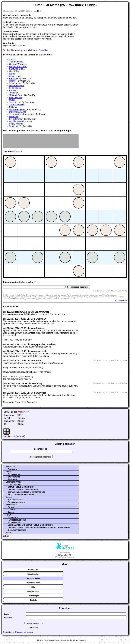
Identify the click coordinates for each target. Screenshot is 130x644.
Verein (9, 497)
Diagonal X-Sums (18, 112)
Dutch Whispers (17, 86)
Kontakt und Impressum (78, 640)
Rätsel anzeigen (33, 578)
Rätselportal (14, 474)
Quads (12, 100)
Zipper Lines (15, 76)
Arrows (12, 90)
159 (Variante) (18, 436)
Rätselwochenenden (17, 502)
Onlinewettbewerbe (17, 530)
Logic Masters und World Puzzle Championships (30, 525)
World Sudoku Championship (21, 494)
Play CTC (43, 50)
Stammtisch (13, 517)
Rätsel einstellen (33, 583)
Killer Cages (15, 88)
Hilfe (33, 587)
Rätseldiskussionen (17, 520)
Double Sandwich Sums (21, 121)
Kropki (12, 74)
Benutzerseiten (33, 591)
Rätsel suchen (33, 574)
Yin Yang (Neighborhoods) (22, 114)
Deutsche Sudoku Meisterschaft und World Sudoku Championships (39, 527)
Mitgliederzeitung (16, 500)
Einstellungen (33, 596)
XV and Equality (17, 105)
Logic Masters (15, 484)
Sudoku (7, 436)
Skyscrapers (15, 83)
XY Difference (16, 119)
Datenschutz (65, 640)
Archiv (11, 512)
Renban (13, 78)
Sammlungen (11, 505)
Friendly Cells (16, 97)
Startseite (10, 467)
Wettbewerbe (14, 477)
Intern (8, 532)
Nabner (13, 81)
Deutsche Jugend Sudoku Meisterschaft (26, 492)
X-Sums (13, 107)
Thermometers (16, 62)
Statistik (33, 600)
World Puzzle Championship (21, 487)
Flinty (39, 11)
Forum (8, 515)
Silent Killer (15, 102)
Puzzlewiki (13, 479)
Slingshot (14, 126)
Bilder (11, 507)
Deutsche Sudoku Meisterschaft (23, 489)
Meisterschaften (13, 482)
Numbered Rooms (18, 109)
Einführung (13, 469)
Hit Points (14, 117)
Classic (13, 59)
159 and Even (16, 95)
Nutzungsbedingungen (52, 640)
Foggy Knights (16, 124)
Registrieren (8, 632)
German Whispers (18, 64)
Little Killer (14, 71)
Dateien (11, 510)
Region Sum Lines (18, 66)
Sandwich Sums (17, 69)
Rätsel (9, 472)
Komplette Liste (121, 300)
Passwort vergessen (24, 632)
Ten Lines (14, 93)
